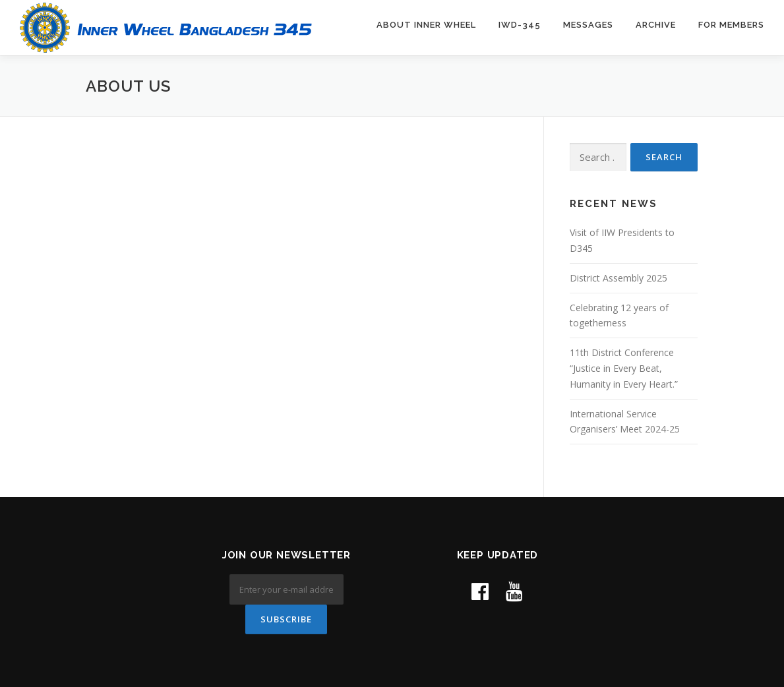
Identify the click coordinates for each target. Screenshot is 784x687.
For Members (731, 25)
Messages (588, 25)
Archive (656, 25)
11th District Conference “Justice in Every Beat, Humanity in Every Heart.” (624, 368)
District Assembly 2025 (618, 278)
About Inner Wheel (426, 25)
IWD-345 (520, 25)
